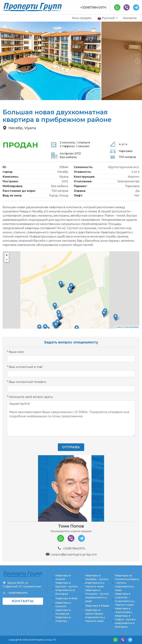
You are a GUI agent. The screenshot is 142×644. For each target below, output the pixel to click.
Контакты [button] (23, 601)
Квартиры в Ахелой (63, 577)
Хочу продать (82, 18)
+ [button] (7, 255)
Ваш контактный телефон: (28, 382)
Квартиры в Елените (63, 605)
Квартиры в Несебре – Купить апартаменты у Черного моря (97, 581)
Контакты (130, 18)
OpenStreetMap (132, 327)
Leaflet (119, 327)
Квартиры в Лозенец (63, 619)
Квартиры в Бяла (66, 598)
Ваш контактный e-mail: (26, 367)
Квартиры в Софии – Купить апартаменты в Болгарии (125, 621)
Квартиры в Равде (97, 606)
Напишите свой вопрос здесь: (31, 397)
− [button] (7, 260)
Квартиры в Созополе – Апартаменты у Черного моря (125, 599)
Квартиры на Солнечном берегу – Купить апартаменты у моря (127, 583)
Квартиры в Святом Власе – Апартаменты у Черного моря (95, 615)
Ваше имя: (16, 352)
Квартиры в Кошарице (63, 612)
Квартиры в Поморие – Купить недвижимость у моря (97, 596)
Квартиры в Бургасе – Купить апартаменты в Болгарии (67, 588)
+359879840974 (93, 7)
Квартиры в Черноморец (124, 610)
